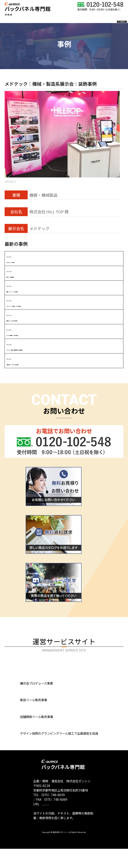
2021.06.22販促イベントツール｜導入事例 (34, 288)
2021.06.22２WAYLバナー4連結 (25, 258)
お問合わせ (102, 17)
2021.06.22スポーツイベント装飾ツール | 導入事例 (42, 302)
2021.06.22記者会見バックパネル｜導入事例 (36, 361)
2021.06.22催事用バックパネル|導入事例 (33, 317)
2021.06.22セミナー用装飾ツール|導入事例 (35, 332)
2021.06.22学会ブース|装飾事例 (25, 273)
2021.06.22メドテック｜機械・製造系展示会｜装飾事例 (46, 346)
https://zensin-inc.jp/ (58, 823)
